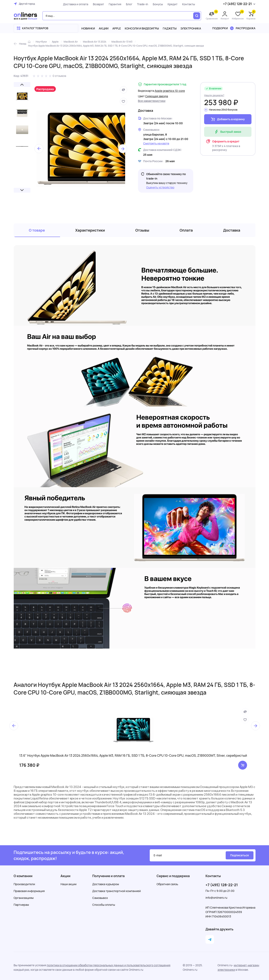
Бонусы (158, 4)
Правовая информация (29, 891)
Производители (24, 884)
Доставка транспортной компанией (117, 891)
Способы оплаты (104, 905)
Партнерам (21, 905)
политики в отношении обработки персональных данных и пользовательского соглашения (109, 965)
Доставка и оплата (76, 4)
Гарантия (115, 4)
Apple (117, 28)
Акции (104, 28)
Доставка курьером (106, 884)
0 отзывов (59, 76)
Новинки (88, 28)
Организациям (24, 898)
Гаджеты (170, 28)
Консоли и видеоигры (142, 28)
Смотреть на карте (156, 143)
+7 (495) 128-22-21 (222, 885)
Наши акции (68, 884)
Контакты (189, 4)
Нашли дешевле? (214, 95)
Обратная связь (167, 884)
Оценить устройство (160, 187)
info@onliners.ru (216, 898)
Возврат (98, 4)
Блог (129, 4)
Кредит (173, 4)
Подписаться (239, 855)
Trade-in (143, 4)
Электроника (191, 28)
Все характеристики (152, 101)
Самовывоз (100, 898)
